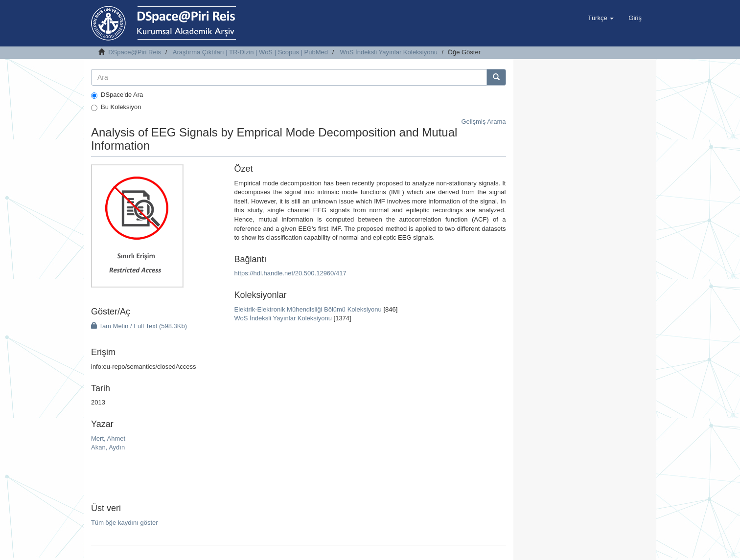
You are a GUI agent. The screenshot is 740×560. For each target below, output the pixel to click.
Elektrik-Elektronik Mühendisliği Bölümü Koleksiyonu (308, 309)
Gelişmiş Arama (483, 122)
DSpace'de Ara (117, 95)
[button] (601, 18)
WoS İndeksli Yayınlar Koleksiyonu (389, 52)
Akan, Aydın (108, 447)
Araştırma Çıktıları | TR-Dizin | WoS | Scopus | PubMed (250, 52)
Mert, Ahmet (108, 438)
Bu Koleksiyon (116, 107)
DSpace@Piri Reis (135, 52)
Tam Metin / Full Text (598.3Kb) (139, 326)
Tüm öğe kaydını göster (125, 523)
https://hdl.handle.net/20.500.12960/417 (290, 273)
